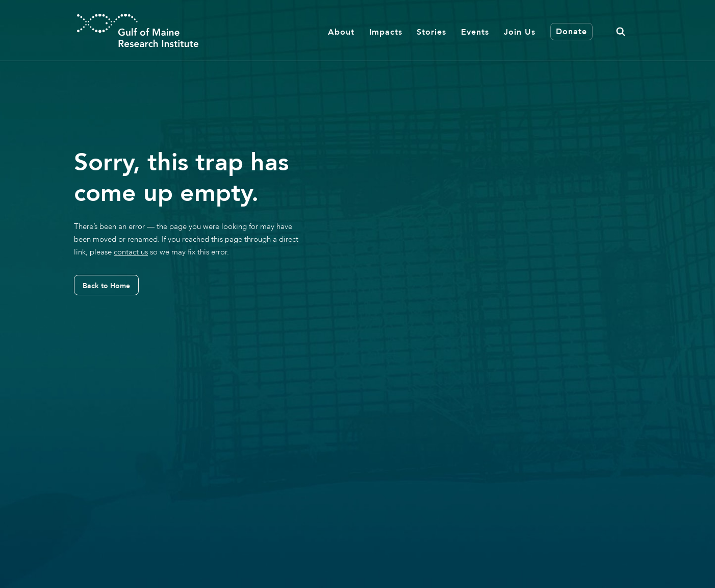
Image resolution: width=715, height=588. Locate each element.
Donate (571, 31)
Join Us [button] (520, 32)
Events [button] (475, 32)
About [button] (341, 32)
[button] (621, 30)
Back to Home (106, 286)
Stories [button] (431, 32)
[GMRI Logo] (138, 30)
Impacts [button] (386, 32)
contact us (131, 252)
